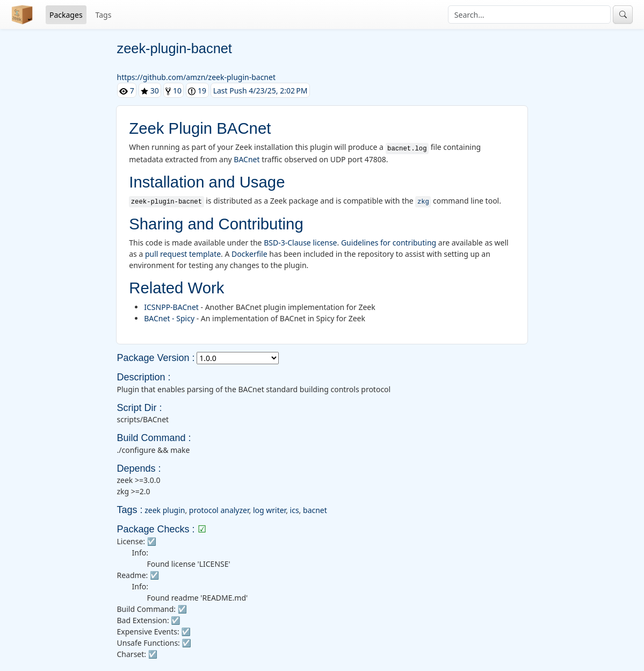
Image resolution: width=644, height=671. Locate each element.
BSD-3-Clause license (300, 243)
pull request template (183, 254)
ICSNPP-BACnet (171, 307)
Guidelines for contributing (389, 243)
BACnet (247, 159)
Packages (66, 15)
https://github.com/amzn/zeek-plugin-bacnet (196, 77)
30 (150, 91)
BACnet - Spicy (169, 318)
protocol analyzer (219, 510)
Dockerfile (249, 254)
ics (295, 510)
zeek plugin (165, 510)
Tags (104, 15)
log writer (269, 510)
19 (197, 91)
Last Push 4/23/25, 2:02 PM (261, 91)
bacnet (315, 510)
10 (173, 91)
